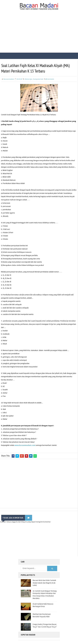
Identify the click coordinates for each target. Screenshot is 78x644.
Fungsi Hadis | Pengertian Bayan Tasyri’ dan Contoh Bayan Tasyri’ (45, 625)
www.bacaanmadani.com (25, 445)
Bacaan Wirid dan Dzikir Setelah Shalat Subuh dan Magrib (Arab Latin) (44, 583)
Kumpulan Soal (38, 79)
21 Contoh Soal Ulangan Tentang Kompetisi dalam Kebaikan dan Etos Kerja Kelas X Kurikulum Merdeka (45, 595)
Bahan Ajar (29, 79)
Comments (50, 79)
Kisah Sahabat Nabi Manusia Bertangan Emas (43, 605)
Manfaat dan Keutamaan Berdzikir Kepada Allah (42, 615)
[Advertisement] (39, 34)
